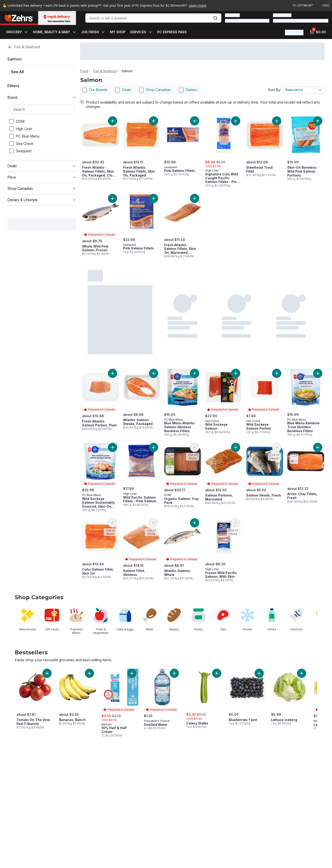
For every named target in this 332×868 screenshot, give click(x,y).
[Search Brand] (42, 109)
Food (84, 71)
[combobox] (153, 18)
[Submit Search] (215, 18)
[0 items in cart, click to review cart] (318, 32)
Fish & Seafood (24, 47)
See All (17, 72)
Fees (326, 5)
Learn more (198, 5)
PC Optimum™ (303, 5)
